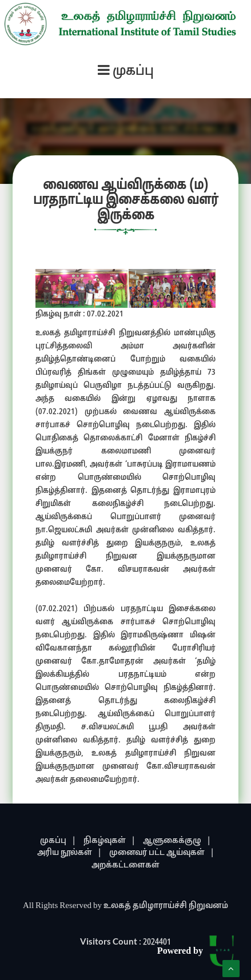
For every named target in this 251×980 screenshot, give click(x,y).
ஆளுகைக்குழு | (177, 841)
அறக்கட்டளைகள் (125, 865)
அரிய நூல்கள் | (69, 853)
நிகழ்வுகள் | (109, 841)
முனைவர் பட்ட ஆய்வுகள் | (162, 853)
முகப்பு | (58, 841)
